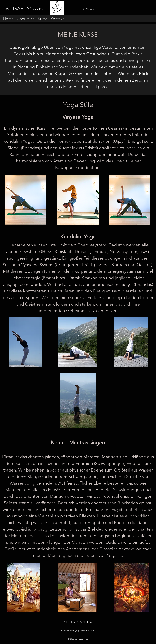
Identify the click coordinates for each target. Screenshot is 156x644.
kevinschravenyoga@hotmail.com (78, 630)
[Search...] (103, 10)
